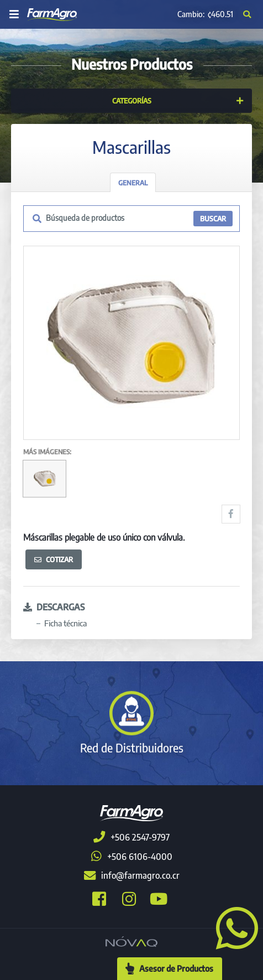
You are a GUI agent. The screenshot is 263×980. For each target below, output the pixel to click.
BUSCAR (213, 219)
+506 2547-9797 (131, 837)
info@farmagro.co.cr (132, 875)
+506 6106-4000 (132, 857)
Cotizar (54, 559)
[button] (233, 927)
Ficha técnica (65, 623)
